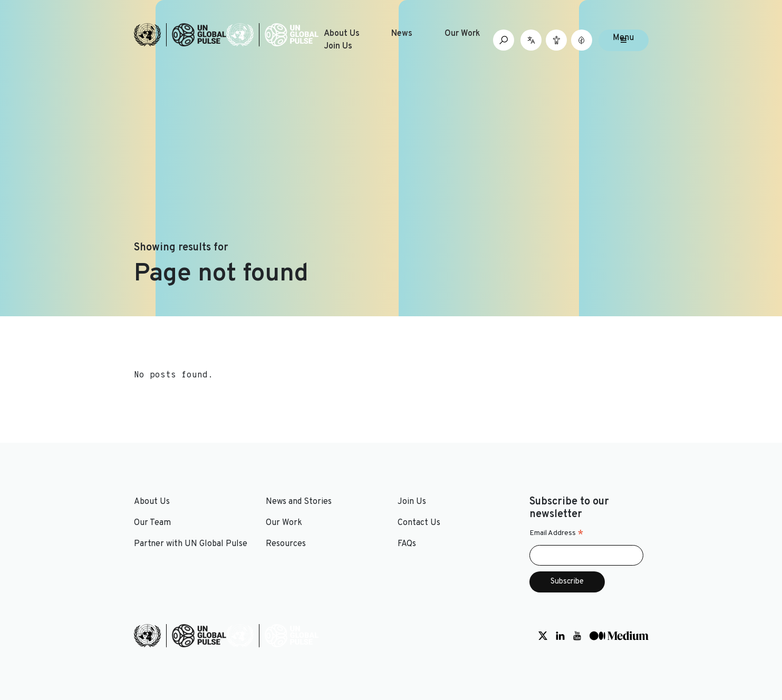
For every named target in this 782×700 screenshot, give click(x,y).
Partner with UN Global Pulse (191, 544)
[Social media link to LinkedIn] (560, 636)
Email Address (557, 533)
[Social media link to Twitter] (543, 636)
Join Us (338, 46)
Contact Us (419, 523)
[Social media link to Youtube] (577, 636)
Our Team (152, 523)
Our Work (462, 34)
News (402, 34)
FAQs (407, 544)
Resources (286, 544)
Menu (623, 38)
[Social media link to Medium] (619, 636)
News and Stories (299, 502)
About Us (342, 34)
